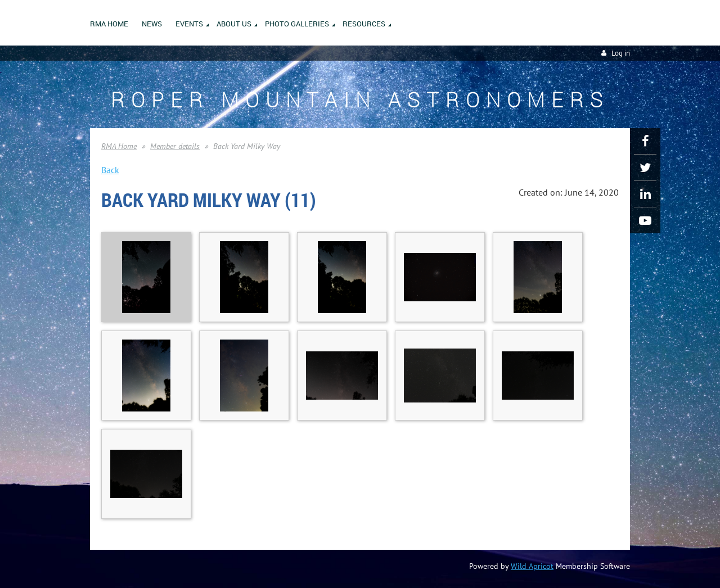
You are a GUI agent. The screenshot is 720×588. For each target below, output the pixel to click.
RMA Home (119, 146)
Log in (621, 53)
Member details (175, 146)
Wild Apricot (532, 566)
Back (110, 170)
